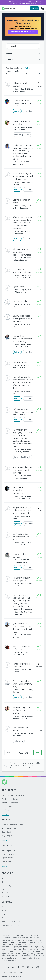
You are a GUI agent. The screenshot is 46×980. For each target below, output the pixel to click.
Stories (4, 889)
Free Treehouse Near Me (11, 921)
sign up (26, 768)
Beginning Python (9, 828)
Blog (4, 882)
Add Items (30, 74)
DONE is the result (21, 100)
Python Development (10, 803)
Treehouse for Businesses (12, 929)
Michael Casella (19, 518)
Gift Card (5, 896)
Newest (9, 54)
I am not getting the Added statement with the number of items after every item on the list (23, 383)
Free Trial (34, 8)
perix (17, 672)
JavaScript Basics (8, 851)
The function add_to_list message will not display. (22, 339)
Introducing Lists (12, 71)
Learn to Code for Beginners (13, 825)
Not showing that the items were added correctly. (22, 470)
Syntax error (18, 287)
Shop (4, 918)
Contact (5, 893)
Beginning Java (8, 836)
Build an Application (14, 74)
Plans (4, 907)
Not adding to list (21, 409)
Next (38, 753)
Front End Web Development (13, 795)
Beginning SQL (8, 832)
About (4, 878)
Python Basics (7, 858)
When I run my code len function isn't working (22, 710)
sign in (18, 768)
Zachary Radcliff (22, 452)
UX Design (6, 810)
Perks (4, 914)
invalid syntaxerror (21, 362)
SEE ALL (5, 815)
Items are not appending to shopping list (19, 490)
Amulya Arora (18, 654)
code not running (20, 301)
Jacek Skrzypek (19, 586)
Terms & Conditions (9, 973)
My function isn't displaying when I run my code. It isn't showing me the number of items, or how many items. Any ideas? (22, 438)
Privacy (21, 973)
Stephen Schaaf (22, 478)
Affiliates (5, 911)
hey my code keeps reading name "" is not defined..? (23, 319)
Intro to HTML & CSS (10, 854)
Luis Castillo (18, 614)
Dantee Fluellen (19, 368)
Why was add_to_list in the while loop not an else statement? (22, 510)
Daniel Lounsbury (20, 718)
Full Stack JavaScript (10, 799)
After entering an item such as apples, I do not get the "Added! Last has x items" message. (22, 223)
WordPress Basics (29, 4)
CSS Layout (6, 861)
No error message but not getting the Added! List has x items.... (23, 176)
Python (28, 68)
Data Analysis (7, 806)
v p (14, 307)
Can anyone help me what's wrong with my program (22, 684)
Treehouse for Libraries (11, 925)
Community (6, 886)
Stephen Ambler (19, 414)
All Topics (9, 60)
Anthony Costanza (20, 208)
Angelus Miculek (19, 91)
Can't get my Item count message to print (21, 537)
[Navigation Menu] (42, 8)
